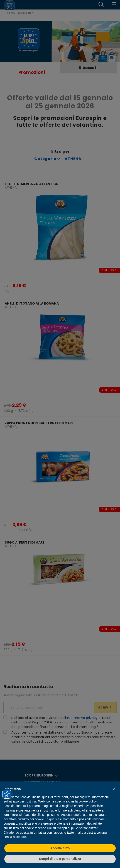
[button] (114, 789)
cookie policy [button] (87, 801)
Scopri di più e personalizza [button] (60, 859)
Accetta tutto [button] (60, 848)
